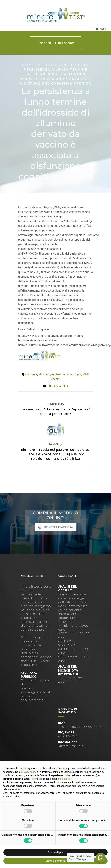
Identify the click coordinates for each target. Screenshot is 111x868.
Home (28, 65)
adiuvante (31, 374)
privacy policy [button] (29, 772)
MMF (86, 374)
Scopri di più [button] (56, 852)
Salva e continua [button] (55, 861)
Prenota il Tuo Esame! (56, 43)
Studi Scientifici (60, 65)
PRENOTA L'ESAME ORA (56, 524)
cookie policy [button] (64, 779)
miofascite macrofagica (66, 374)
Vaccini (55, 379)
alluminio (44, 374)
